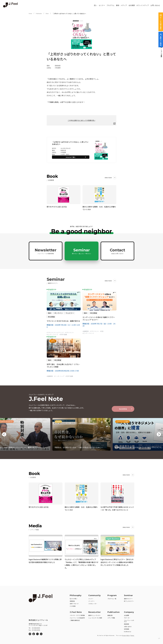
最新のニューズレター (95, 615)
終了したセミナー (129, 600)
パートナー (91, 600)
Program (112, 595)
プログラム (110, 5)
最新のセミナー (128, 598)
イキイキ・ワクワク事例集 (77, 615)
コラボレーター (93, 603)
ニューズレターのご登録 (95, 617)
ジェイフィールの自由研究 (77, 617)
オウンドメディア (143, 5)
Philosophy (76, 595)
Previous (4, 434)
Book (47, 14)
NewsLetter (95, 612)
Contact (117, 251)
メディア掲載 (111, 617)
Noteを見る (123, 409)
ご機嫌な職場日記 (75, 620)
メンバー (91, 598)
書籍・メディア (121, 5)
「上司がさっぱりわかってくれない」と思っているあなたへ (69, 14)
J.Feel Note (76, 612)
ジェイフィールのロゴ (129, 620)
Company (129, 612)
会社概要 (132, 5)
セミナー (102, 5)
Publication (39, 14)
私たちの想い (73, 598)
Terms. (132, 635)
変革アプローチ (74, 603)
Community (95, 595)
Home (30, 14)
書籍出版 (110, 615)
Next (159, 434)
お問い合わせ (155, 5)
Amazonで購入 (71, 157)
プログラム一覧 (112, 598)
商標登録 (127, 623)
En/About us (127, 631)
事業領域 (72, 600)
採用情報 (127, 628)
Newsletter (46, 251)
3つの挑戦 (73, 605)
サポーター (127, 617)
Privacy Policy (126, 635)
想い (96, 5)
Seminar (81, 251)
